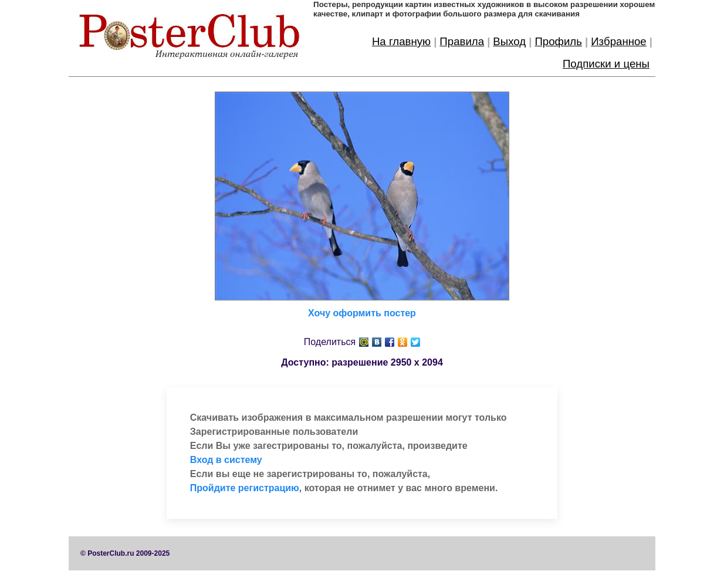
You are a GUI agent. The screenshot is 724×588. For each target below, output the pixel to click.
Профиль (558, 41)
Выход (509, 41)
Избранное (619, 41)
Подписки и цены (606, 64)
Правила (462, 41)
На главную (401, 41)
